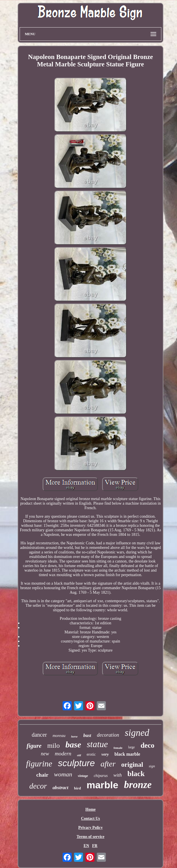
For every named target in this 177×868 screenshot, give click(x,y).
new (45, 754)
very (105, 754)
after (108, 764)
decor (38, 786)
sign (152, 766)
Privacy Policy (90, 828)
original (132, 765)
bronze (138, 785)
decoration (108, 735)
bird (77, 788)
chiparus (101, 776)
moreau (59, 736)
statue (97, 744)
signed (137, 733)
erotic (91, 754)
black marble (127, 754)
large (131, 747)
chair (42, 775)
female (118, 748)
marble (102, 785)
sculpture (76, 763)
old (79, 755)
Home (90, 809)
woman (63, 774)
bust (87, 735)
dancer (39, 735)
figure (34, 746)
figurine (39, 764)
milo (53, 745)
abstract (61, 788)
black (136, 774)
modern (63, 754)
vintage (83, 776)
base (73, 744)
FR (95, 846)
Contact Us (91, 819)
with (117, 775)
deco (148, 745)
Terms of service (90, 837)
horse (74, 737)
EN (86, 846)
